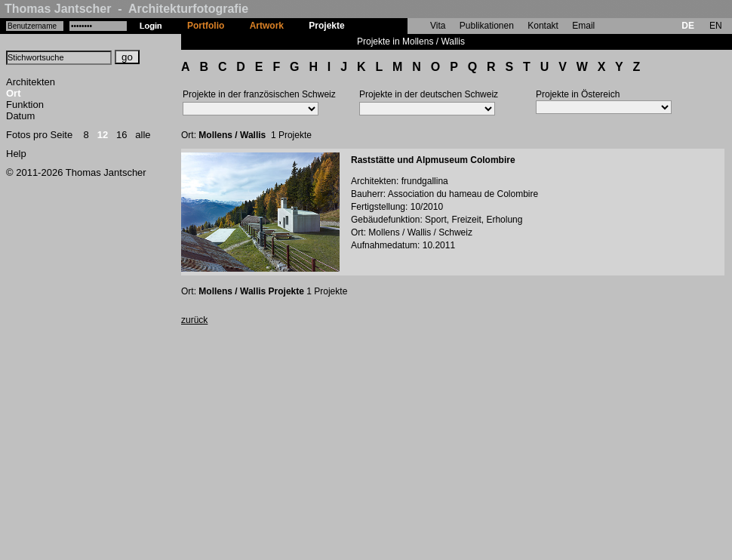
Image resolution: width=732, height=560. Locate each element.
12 (103, 135)
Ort (14, 93)
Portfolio (206, 26)
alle (143, 135)
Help (16, 154)
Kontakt (543, 26)
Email (583, 26)
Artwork (267, 26)
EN (716, 26)
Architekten (31, 82)
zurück (194, 320)
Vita (438, 26)
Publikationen (487, 26)
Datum (20, 116)
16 (121, 135)
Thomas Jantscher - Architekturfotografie (126, 9)
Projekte (326, 26)
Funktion (25, 105)
